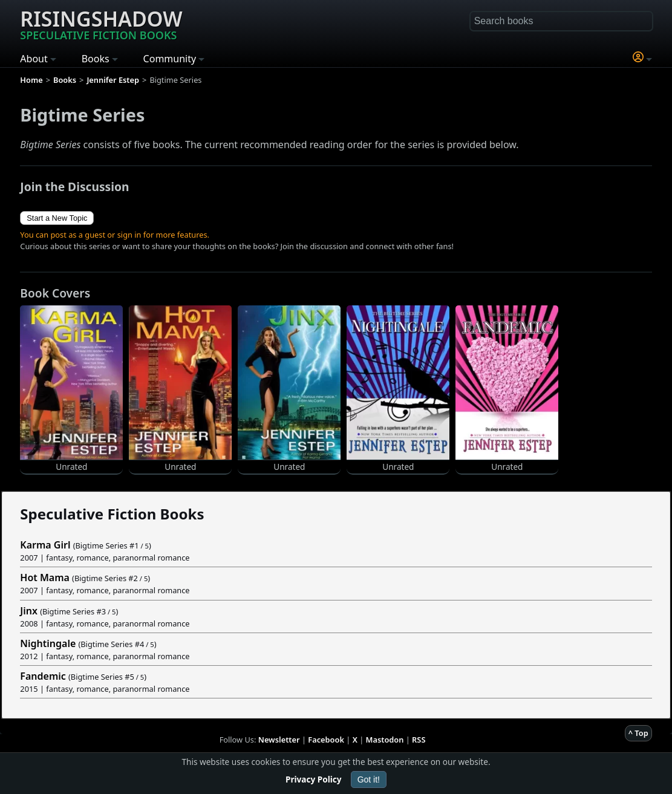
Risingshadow (101, 24)
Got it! (369, 779)
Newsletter (279, 740)
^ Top (638, 733)
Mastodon (385, 740)
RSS (419, 740)
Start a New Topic (57, 218)
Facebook (326, 740)
